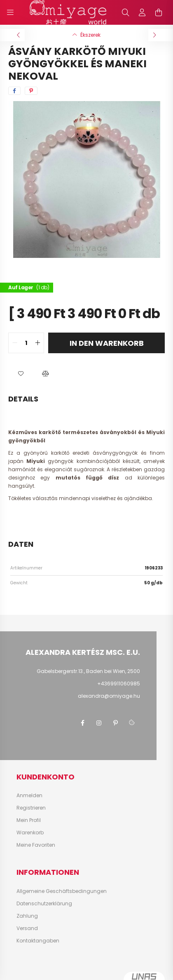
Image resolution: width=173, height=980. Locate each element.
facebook (82, 723)
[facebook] (14, 91)
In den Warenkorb (107, 343)
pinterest (115, 723)
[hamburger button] (10, 12)
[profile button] (142, 12)
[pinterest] (31, 91)
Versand (27, 928)
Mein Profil (29, 820)
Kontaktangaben (38, 941)
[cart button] (159, 12)
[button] (21, 374)
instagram (99, 723)
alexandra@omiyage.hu (109, 696)
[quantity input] (26, 343)
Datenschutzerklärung (44, 904)
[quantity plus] (37, 343)
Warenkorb (30, 833)
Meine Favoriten (36, 845)
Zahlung (27, 916)
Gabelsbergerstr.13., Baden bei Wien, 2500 (88, 671)
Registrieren (31, 808)
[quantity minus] (15, 343)
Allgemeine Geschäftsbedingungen (62, 891)
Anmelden (29, 796)
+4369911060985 (119, 684)
